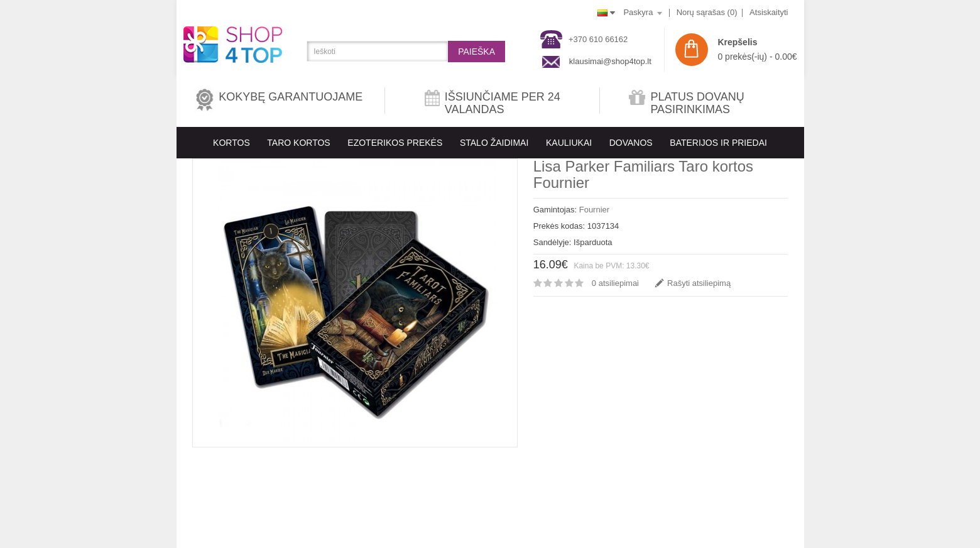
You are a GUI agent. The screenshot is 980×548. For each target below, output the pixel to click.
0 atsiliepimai (615, 283)
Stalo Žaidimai (494, 143)
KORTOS (231, 143)
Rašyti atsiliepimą (699, 283)
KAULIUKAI (569, 143)
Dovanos (631, 143)
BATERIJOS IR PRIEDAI (718, 143)
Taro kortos (298, 143)
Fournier (594, 210)
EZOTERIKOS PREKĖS (395, 143)
